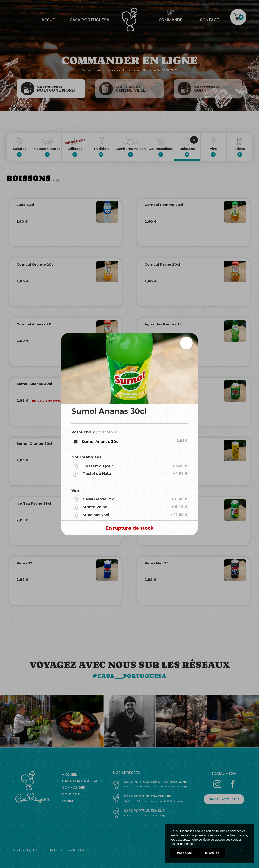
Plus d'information (182, 844)
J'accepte (184, 853)
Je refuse (212, 853)
